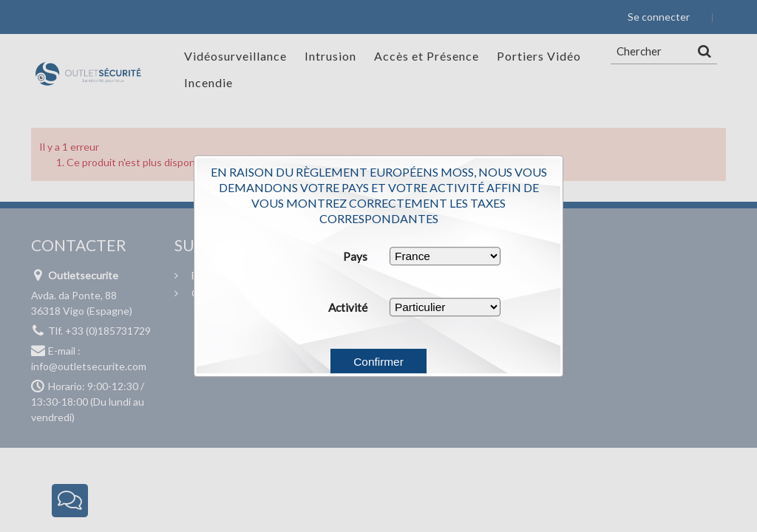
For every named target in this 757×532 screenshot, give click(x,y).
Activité (348, 307)
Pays (355, 256)
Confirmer (378, 362)
